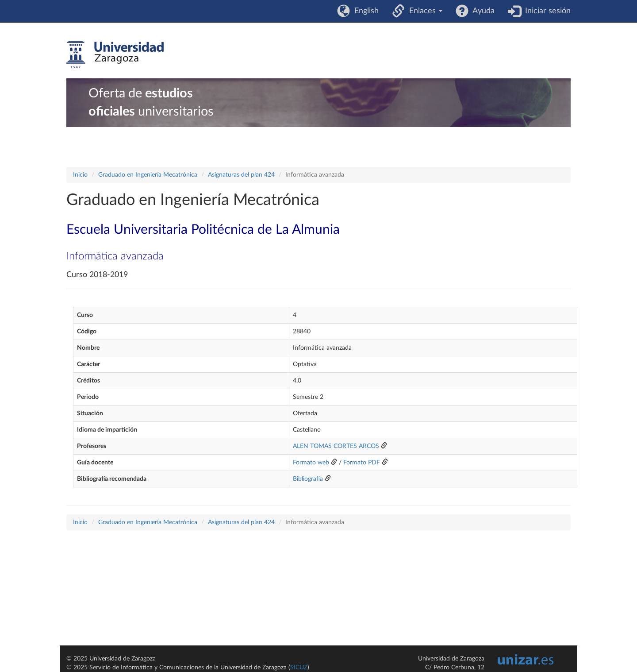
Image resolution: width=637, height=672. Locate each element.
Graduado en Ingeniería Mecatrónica (148, 175)
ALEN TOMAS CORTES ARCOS (336, 446)
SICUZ (299, 668)
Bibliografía (308, 479)
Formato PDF (362, 463)
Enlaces (424, 11)
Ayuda (482, 11)
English (364, 11)
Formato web (311, 463)
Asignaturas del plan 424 (241, 175)
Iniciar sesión (546, 11)
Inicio (80, 175)
